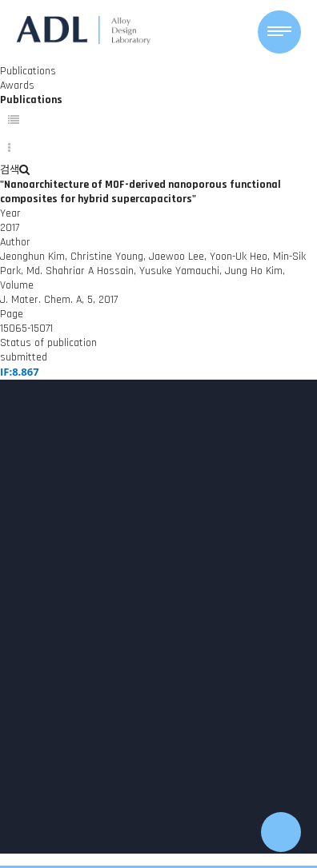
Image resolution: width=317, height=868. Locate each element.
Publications (28, 71)
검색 (15, 170)
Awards (17, 86)
